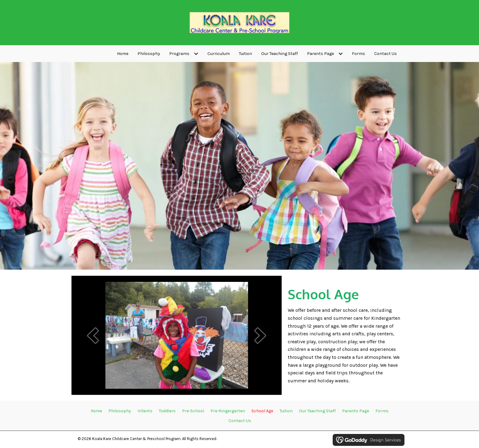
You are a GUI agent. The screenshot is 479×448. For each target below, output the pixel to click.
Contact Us (240, 421)
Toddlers (167, 411)
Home (96, 411)
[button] (93, 335)
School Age (262, 411)
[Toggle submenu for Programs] (196, 54)
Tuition (286, 411)
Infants (145, 411)
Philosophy (120, 411)
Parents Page (356, 411)
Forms (382, 411)
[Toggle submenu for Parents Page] (340, 54)
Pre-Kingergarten (228, 411)
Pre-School (193, 411)
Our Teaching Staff (317, 411)
